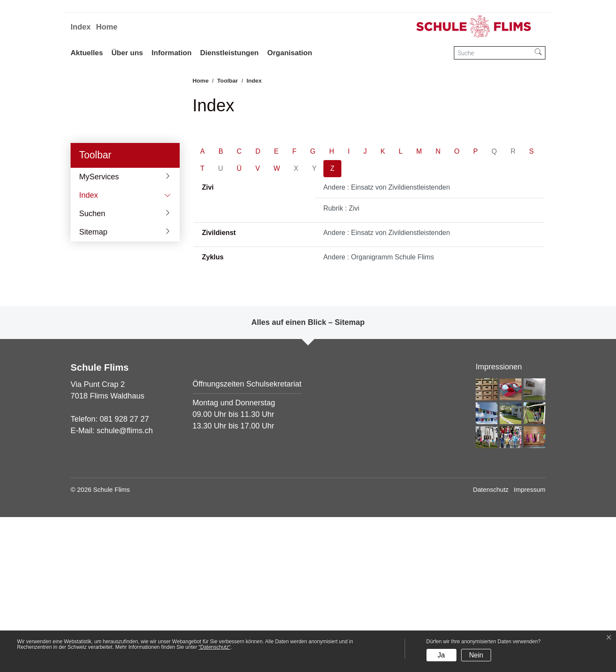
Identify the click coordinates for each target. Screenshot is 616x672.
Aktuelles (87, 53)
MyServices (99, 331)
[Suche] (493, 53)
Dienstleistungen (230, 53)
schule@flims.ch (125, 586)
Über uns (127, 53)
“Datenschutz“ (215, 647)
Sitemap (93, 387)
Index (81, 27)
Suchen (92, 368)
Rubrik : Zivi (341, 363)
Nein (476, 655)
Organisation (290, 53)
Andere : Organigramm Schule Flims (379, 412)
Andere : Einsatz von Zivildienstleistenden (387, 342)
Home (107, 27)
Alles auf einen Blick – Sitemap (308, 477)
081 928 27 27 (124, 574)
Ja (441, 655)
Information (172, 53)
